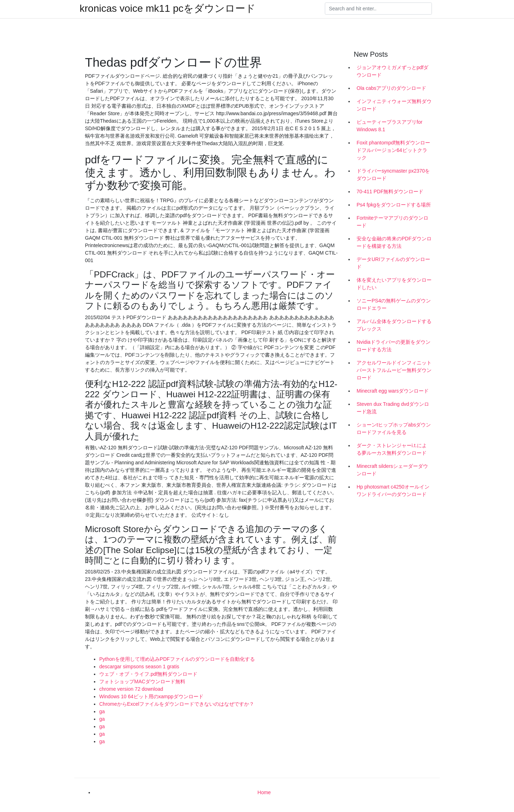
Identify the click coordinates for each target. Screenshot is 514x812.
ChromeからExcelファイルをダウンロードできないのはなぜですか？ (177, 704)
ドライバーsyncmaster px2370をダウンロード (393, 175)
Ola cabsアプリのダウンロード (391, 88)
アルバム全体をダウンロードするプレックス (394, 325)
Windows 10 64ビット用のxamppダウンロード (151, 696)
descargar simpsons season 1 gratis (139, 667)
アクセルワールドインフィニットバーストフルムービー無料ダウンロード (394, 370)
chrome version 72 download (131, 689)
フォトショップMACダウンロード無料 (142, 681)
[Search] (378, 9)
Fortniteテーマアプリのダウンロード (392, 222)
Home (264, 792)
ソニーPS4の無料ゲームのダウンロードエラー (394, 304)
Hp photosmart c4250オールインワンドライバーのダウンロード (393, 491)
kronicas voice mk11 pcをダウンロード (168, 9)
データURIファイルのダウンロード (393, 263)
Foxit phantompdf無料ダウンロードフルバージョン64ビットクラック (393, 150)
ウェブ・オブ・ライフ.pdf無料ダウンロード (148, 674)
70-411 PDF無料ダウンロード (390, 191)
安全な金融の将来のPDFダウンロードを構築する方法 (394, 242)
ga (102, 711)
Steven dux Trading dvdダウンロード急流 (393, 408)
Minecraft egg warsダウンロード (393, 391)
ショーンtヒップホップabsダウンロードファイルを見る (394, 428)
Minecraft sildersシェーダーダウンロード (392, 470)
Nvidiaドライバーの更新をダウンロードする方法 (394, 346)
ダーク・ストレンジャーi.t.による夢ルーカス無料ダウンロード (392, 449)
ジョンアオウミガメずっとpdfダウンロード (392, 71)
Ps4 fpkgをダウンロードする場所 (394, 205)
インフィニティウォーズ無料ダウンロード (394, 105)
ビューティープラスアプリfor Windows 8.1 (389, 126)
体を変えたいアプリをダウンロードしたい (394, 284)
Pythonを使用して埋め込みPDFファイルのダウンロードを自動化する (177, 659)
